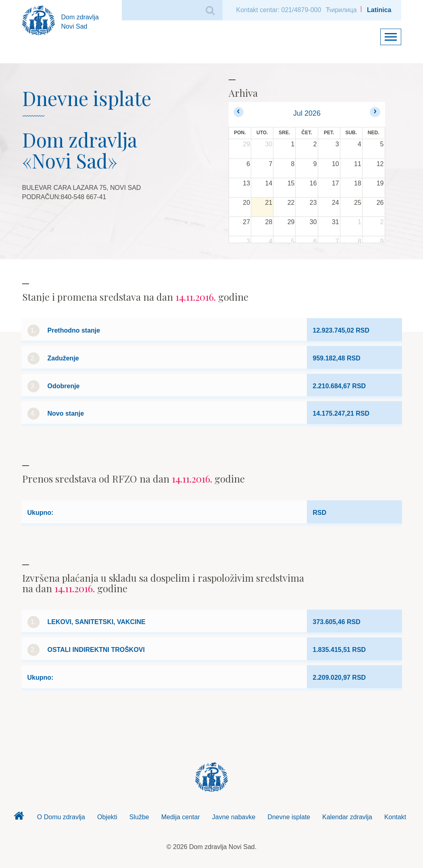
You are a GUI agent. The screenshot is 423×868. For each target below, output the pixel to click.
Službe (139, 817)
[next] (375, 112)
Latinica (379, 10)
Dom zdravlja (19, 818)
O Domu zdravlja (61, 817)
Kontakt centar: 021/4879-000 (279, 10)
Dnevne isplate (289, 817)
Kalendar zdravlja (347, 817)
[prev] (239, 112)
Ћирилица (341, 10)
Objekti (107, 817)
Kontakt (395, 817)
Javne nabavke (234, 817)
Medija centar (181, 817)
